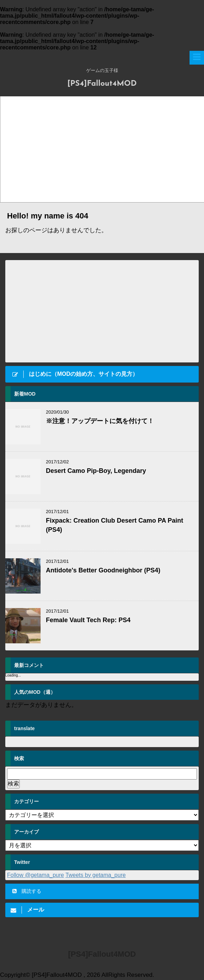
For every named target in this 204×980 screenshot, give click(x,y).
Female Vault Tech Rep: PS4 (88, 620)
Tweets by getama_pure (95, 875)
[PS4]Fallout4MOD (102, 84)
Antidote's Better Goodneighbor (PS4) (103, 570)
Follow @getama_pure (35, 875)
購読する (27, 891)
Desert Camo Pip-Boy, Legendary (96, 471)
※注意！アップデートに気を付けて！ (100, 421)
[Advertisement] (102, 311)
